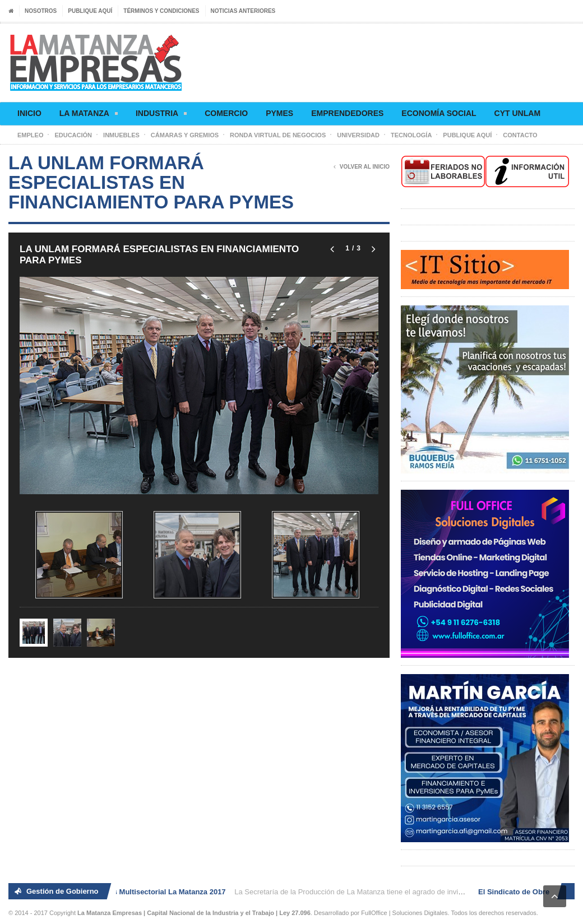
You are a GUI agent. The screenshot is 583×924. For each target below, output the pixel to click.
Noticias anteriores (243, 11)
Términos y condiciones (161, 11)
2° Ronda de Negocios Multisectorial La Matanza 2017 (135, 892)
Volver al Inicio (362, 167)
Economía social (439, 113)
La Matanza (89, 115)
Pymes (279, 113)
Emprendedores (347, 113)
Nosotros (41, 11)
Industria (161, 115)
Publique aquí (90, 11)
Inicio (29, 113)
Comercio (226, 113)
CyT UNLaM (517, 113)
